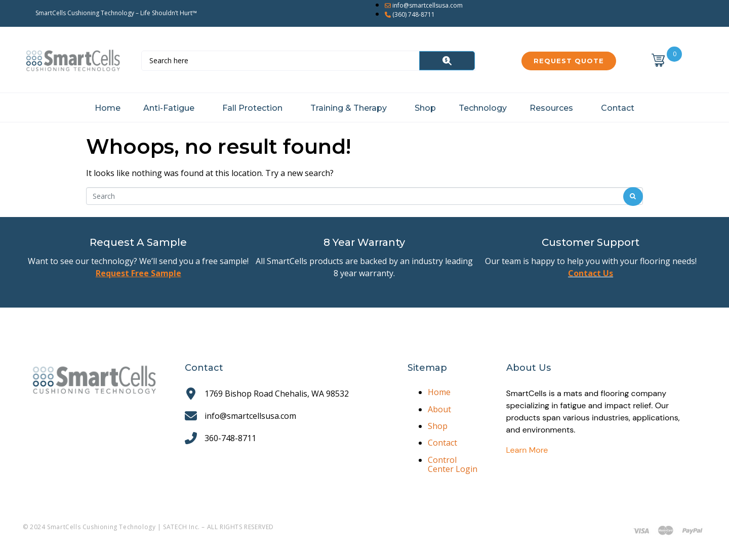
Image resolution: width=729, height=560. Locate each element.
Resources (551, 108)
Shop (425, 108)
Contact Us (591, 273)
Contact (618, 108)
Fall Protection (252, 108)
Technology (483, 108)
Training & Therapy (349, 108)
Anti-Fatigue (169, 108)
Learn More (527, 450)
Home (108, 108)
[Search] (447, 61)
